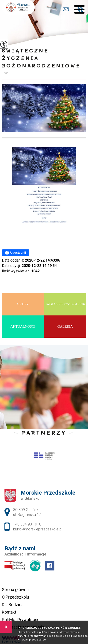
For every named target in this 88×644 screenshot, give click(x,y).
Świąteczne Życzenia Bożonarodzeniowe (41, 58)
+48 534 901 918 (80, 10)
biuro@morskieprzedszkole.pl (66, 9)
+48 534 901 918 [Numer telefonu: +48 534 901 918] (27, 524)
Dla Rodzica (13, 605)
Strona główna (15, 590)
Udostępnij (16, 253)
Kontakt (9, 612)
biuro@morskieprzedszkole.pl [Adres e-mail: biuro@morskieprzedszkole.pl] (38, 529)
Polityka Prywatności (21, 620)
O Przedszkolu (15, 597)
